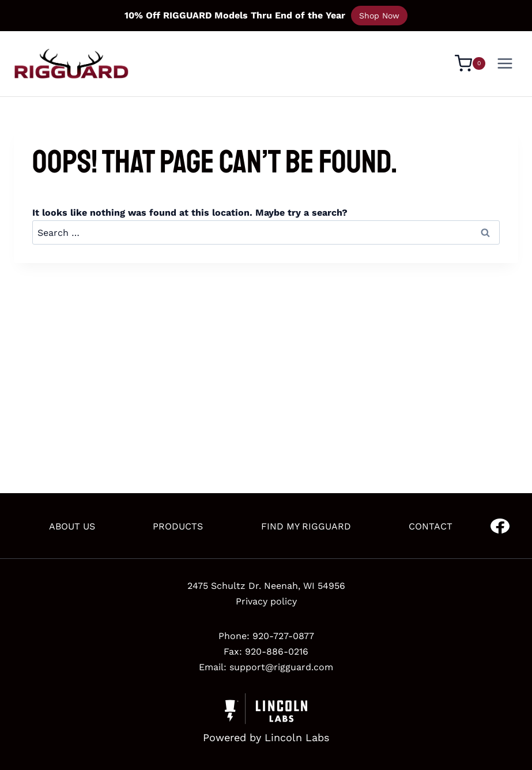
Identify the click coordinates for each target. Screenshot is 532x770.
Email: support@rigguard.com (266, 667)
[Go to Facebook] (500, 526)
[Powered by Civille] (266, 720)
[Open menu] (505, 63)
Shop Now (379, 16)
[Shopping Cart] (470, 63)
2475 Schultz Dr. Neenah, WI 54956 (266, 586)
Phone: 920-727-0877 (266, 636)
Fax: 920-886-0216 (266, 651)
